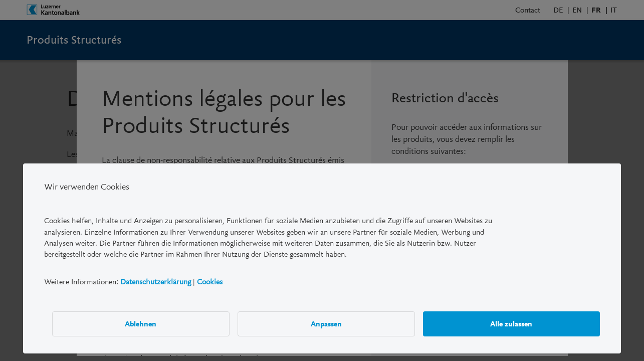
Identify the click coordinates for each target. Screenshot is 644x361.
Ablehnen (141, 324)
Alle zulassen (511, 324)
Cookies (210, 282)
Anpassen (326, 324)
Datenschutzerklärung (156, 282)
